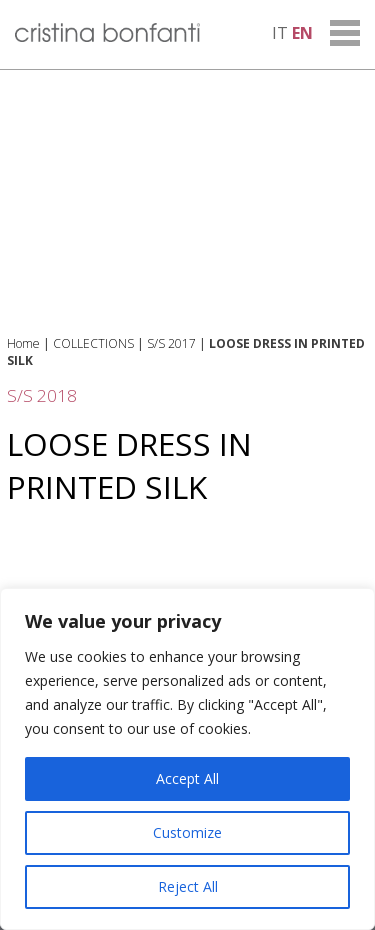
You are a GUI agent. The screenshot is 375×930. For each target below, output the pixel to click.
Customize (187, 832)
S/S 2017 (171, 343)
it (280, 33)
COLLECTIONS (93, 343)
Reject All (188, 886)
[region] (187, 759)
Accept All (187, 778)
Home (23, 343)
